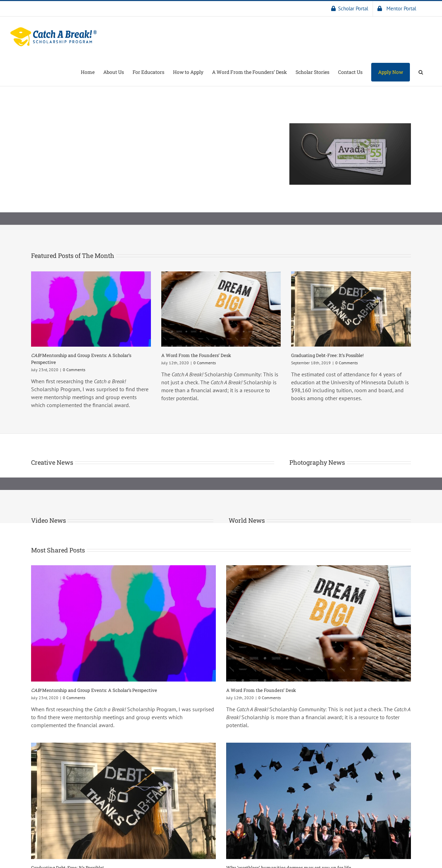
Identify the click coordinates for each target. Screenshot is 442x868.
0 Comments (74, 370)
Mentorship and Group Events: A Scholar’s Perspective (94, 690)
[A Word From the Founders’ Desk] (221, 309)
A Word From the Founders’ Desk (196, 355)
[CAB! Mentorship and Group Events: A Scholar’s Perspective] (91, 309)
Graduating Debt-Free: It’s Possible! (327, 355)
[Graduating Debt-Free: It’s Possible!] (351, 309)
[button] (421, 71)
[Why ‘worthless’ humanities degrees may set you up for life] (319, 801)
